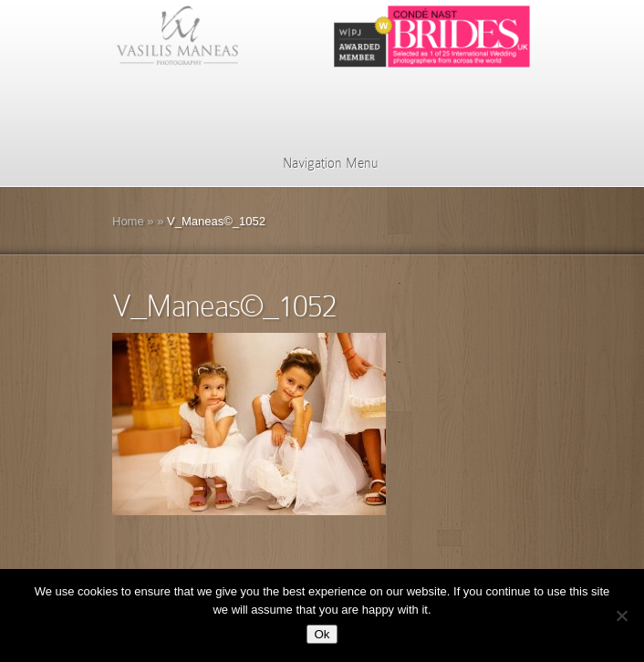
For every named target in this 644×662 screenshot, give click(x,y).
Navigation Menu (319, 163)
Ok (322, 634)
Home (128, 221)
